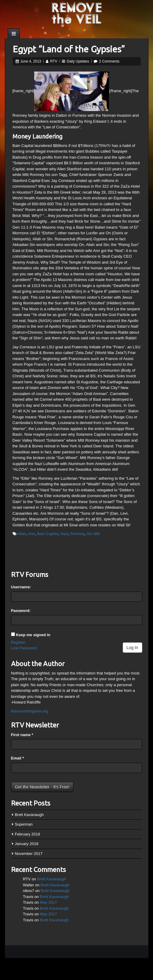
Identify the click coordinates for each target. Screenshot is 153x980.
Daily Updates (78, 61)
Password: (21, 611)
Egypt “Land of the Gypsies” (69, 49)
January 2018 (26, 844)
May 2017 (48, 902)
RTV (54, 61)
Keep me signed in (33, 635)
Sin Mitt (93, 534)
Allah (22, 534)
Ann (32, 534)
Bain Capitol (48, 534)
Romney (77, 534)
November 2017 (29, 854)
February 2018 (27, 834)
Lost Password (24, 648)
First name (22, 735)
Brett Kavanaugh (29, 815)
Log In (132, 648)
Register (18, 642)
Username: (21, 587)
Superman (24, 824)
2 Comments (109, 61)
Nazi (64, 534)
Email (18, 758)
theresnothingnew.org (30, 711)
